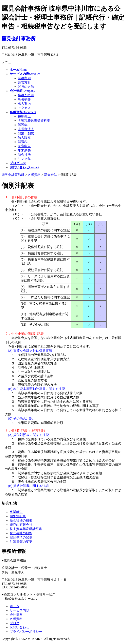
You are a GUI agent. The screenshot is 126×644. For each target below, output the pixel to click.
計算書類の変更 (21, 542)
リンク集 (24, 159)
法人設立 (24, 138)
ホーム (15, 606)
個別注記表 (18, 516)
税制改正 (24, 116)
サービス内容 (19, 610)
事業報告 (16, 512)
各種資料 (16, 619)
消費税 (23, 142)
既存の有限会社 (21, 525)
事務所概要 (26, 95)
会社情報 (16, 615)
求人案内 (24, 104)
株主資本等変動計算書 (26, 529)
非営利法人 (26, 129)
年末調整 (24, 150)
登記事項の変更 (21, 537)
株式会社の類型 (21, 533)
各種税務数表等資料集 (34, 121)
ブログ (15, 623)
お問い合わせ (19, 627)
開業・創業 (26, 133)
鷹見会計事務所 (19, 39)
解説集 (23, 125)
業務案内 (24, 78)
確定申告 (24, 146)
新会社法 (24, 155)
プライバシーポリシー (26, 632)
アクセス (24, 108)
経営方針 (24, 82)
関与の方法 (26, 87)
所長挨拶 (24, 99)
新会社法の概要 (21, 520)
